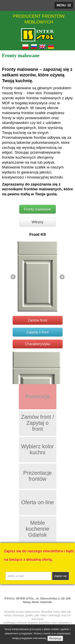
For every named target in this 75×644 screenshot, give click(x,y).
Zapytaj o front (38, 332)
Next (62, 277)
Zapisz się (60, 576)
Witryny (37, 222)
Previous (13, 277)
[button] (64, 5)
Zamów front (37, 320)
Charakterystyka (37, 344)
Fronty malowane (37, 209)
